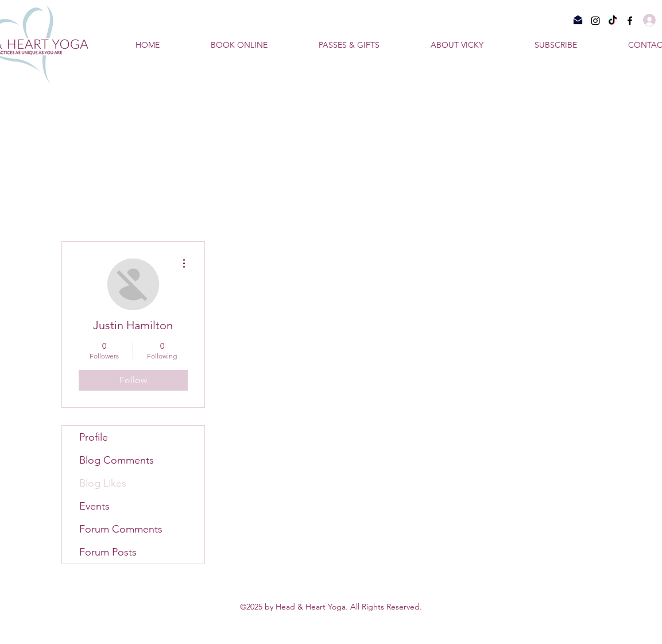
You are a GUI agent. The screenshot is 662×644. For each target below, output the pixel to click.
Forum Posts (108, 552)
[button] (576, 45)
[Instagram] (595, 21)
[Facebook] (630, 21)
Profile (94, 437)
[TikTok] (613, 21)
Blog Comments (117, 460)
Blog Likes (103, 483)
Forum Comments (121, 529)
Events (94, 506)
